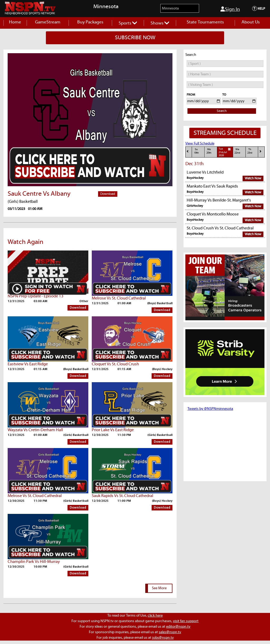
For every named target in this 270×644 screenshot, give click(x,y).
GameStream (48, 22)
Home (15, 22)
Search (222, 111)
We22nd (237, 151)
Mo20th (209, 151)
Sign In (230, 9)
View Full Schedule (200, 144)
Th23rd (250, 151)
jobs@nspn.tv (163, 638)
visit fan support (186, 621)
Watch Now (253, 178)
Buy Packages (90, 22)
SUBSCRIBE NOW (135, 38)
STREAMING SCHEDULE (225, 133)
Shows (160, 23)
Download (108, 194)
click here (155, 616)
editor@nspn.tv (178, 627)
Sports (128, 23)
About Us (251, 22)
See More (159, 588)
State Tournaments (205, 22)
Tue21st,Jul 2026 (225, 152)
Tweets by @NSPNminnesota (210, 409)
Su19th (196, 151)
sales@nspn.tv (170, 632)
